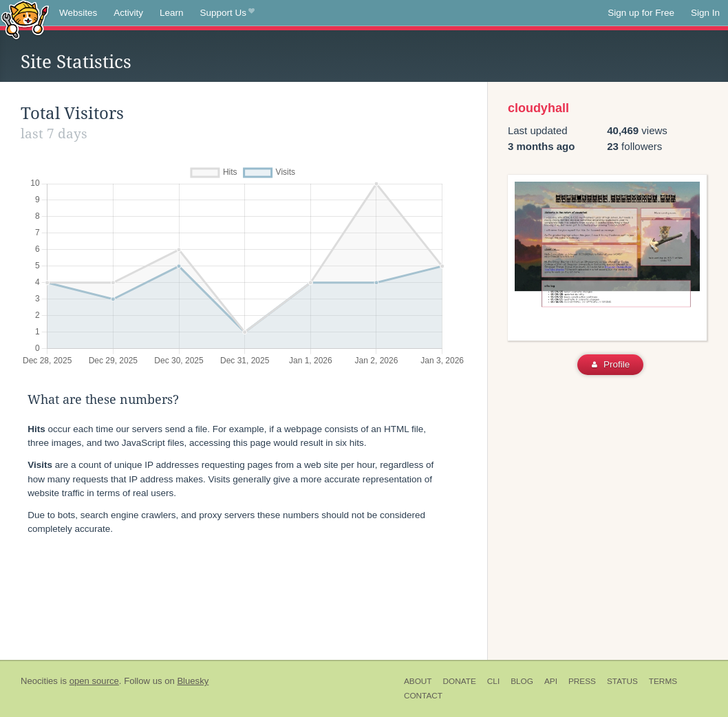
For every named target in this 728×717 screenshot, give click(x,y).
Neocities (39, 681)
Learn (172, 13)
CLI (493, 681)
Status (622, 681)
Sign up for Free (641, 13)
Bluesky (193, 681)
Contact (423, 696)
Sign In (705, 13)
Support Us (227, 13)
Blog (522, 681)
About (418, 681)
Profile (611, 364)
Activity (128, 13)
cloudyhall (538, 108)
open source (94, 681)
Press (582, 681)
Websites (78, 13)
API (551, 681)
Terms (663, 681)
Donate (460, 681)
